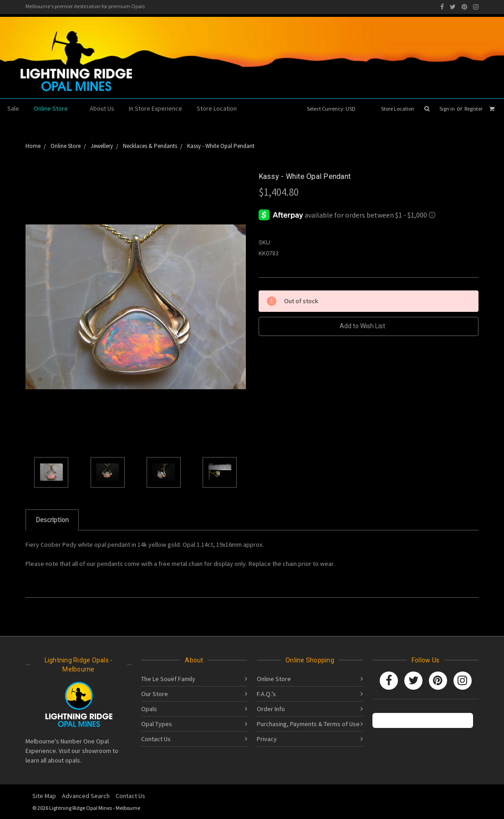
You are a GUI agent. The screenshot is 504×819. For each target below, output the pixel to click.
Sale (13, 108)
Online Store (54, 108)
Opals (149, 709)
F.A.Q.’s (266, 694)
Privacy (267, 739)
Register (473, 109)
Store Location (398, 109)
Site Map (44, 796)
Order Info (271, 709)
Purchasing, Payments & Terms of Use (308, 724)
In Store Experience (155, 108)
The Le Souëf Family (168, 679)
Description (52, 520)
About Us (102, 108)
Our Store (155, 694)
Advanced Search (86, 796)
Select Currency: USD (334, 109)
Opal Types (157, 724)
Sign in (447, 109)
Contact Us (156, 739)
